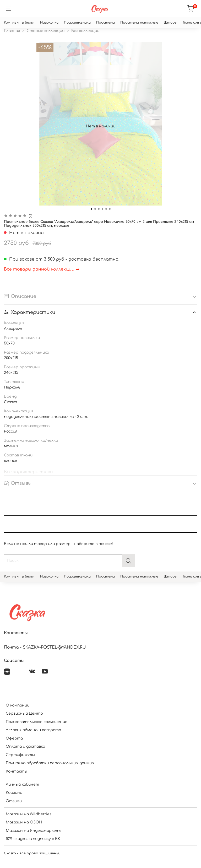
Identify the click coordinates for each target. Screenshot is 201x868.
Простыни (105, 23)
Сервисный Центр (24, 713)
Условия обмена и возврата (33, 730)
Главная (12, 31)
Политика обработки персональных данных (50, 763)
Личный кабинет (22, 785)
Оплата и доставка (25, 746)
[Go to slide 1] (91, 209)
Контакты (17, 771)
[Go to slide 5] (106, 209)
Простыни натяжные (139, 23)
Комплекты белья (19, 23)
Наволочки (49, 23)
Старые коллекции (46, 31)
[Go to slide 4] (102, 209)
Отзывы (14, 801)
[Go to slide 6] (110, 209)
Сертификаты (20, 755)
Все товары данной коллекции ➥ (42, 269)
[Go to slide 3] (99, 209)
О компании (18, 705)
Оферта (14, 738)
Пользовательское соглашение (37, 722)
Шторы (170, 23)
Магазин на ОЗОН (24, 822)
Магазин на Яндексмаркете (34, 831)
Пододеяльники (77, 23)
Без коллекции (85, 31)
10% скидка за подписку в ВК (33, 839)
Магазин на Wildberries (29, 814)
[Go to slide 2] (95, 209)
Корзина (14, 793)
